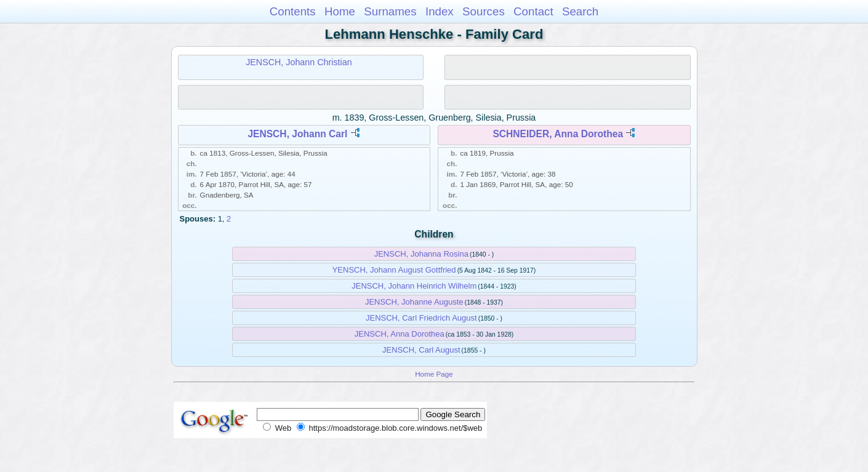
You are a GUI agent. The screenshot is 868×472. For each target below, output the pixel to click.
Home (340, 11)
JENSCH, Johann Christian (299, 62)
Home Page (434, 374)
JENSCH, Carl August (421, 350)
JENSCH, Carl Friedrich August (421, 318)
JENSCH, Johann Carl (297, 134)
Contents (293, 11)
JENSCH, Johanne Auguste (414, 302)
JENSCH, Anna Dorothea (400, 334)
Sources (484, 11)
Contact (533, 11)
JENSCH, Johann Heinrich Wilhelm (414, 286)
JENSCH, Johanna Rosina (421, 254)
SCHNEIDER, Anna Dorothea (558, 134)
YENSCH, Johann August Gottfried (394, 270)
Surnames (390, 11)
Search (580, 11)
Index (440, 11)
